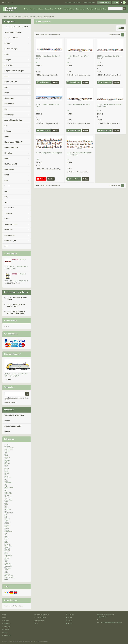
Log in (115, 3)
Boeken (7, 465)
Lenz (6, 511)
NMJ (6, 535)
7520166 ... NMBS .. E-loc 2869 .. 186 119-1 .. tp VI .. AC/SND (16, 375)
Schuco (7, 554)
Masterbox (8, 525)
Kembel (7, 505)
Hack (6, 484)
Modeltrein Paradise (18, 641)
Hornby (7, 495)
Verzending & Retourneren (14, 415)
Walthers (7, 574)
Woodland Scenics (11, 224)
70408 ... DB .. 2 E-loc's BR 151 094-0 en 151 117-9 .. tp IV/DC (16, 282)
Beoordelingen (11, 600)
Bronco (7, 470)
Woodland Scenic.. (10, 578)
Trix (6, 202)
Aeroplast (7, 451)
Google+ (69, 621)
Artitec (7, 54)
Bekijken (55, 82)
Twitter (69, 618)
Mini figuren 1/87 (11, 164)
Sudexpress (8, 557)
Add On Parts (8, 449)
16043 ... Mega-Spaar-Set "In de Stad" (78, 57)
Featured (40, 9)
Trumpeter (8, 563)
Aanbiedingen (69, 9)
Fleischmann (9, 98)
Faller (7, 93)
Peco (6, 540)
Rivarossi (8, 186)
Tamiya (7, 559)
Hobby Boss (8, 492)
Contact (7, 432)
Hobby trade (8, 494)
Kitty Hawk (8, 509)
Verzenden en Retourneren (73, 3)
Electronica (9, 230)
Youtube (69, 624)
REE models (8, 546)
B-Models (8, 43)
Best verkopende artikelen (16, 292)
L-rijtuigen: (8, 131)
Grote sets (40, 17)
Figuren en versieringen (21, 17)
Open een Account (104, 3)
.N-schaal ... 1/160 (11, 38)
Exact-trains (8, 478)
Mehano (7, 527)
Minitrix (7, 530)
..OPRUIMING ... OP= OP (13, 32)
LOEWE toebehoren (11, 147)
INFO (6, 246)
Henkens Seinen (9, 487)
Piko (6, 180)
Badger (7, 462)
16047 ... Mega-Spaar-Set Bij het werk (48, 105)
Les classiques (9, 513)
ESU (6, 87)
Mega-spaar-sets (49, 17)
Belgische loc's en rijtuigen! (14, 71)
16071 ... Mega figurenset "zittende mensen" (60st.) (16, 312)
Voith (6, 571)
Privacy (7, 421)
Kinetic (7, 508)
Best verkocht (6, 624)
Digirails (7, 473)
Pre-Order (59, 9)
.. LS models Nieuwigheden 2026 (16, 27)
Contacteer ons (100, 9)
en (12, 3)
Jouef (6, 503)
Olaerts (7, 538)
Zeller (6, 579)
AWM (6, 459)
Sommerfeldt (8, 555)
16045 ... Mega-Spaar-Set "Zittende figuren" (16, 305)
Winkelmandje (11, 321)
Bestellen (43, 179)
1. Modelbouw (10, 235)
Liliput (7, 136)
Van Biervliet (9, 208)
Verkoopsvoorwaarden (42, 641)
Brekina (7, 468)
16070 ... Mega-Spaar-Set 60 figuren (17, 298)
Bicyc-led (7, 464)
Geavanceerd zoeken (10, 402)
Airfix (6, 454)
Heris (6, 489)
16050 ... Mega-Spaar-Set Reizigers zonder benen (110, 105)
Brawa (7, 76)
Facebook (70, 615)
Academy (7, 446)
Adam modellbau (9, 448)
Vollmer (7, 219)
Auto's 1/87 (9, 65)
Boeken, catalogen (11, 49)
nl (3, 3)
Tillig (6, 197)
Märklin (7, 158)
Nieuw (32, 9)
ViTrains (7, 570)
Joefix (6, 502)
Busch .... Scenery (11, 82)
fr (6, 3)
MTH (6, 533)
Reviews (90, 9)
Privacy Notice (29, 641)
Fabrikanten (81, 9)
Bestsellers (49, 9)
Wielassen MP (9, 576)
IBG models (8, 497)
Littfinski (7, 519)
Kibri (6, 125)
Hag (6, 109)
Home (26, 9)
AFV (6, 453)
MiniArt (7, 528)
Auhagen (8, 60)
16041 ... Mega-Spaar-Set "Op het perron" (48, 57)
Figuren (32, 17)
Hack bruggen (9, 104)
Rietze (6, 547)
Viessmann (8, 213)
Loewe (6, 521)
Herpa (6, 491)
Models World (9, 169)
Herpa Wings (9, 115)
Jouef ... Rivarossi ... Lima (13, 120)
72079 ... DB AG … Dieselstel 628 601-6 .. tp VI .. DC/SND (16, 268)
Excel (6, 479)
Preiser (7, 543)
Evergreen (7, 476)
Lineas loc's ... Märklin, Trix (14, 142)
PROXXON (7, 544)
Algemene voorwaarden (13, 426)
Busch (6, 472)
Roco (6, 191)
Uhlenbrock (8, 565)
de (9, 3)
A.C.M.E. (7, 445)
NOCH (11, 17)
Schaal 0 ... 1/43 (10, 241)
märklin (7, 524)
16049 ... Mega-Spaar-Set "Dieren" (79, 104)
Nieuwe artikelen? (12, 354)
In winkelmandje (45, 82)
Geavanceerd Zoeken (89, 3)
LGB (6, 514)
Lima (6, 517)
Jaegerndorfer (8, 500)
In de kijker (6, 621)
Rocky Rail (7, 551)
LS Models (8, 153)
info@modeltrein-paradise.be (113, 623)
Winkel (5, 17)
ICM (6, 498)
